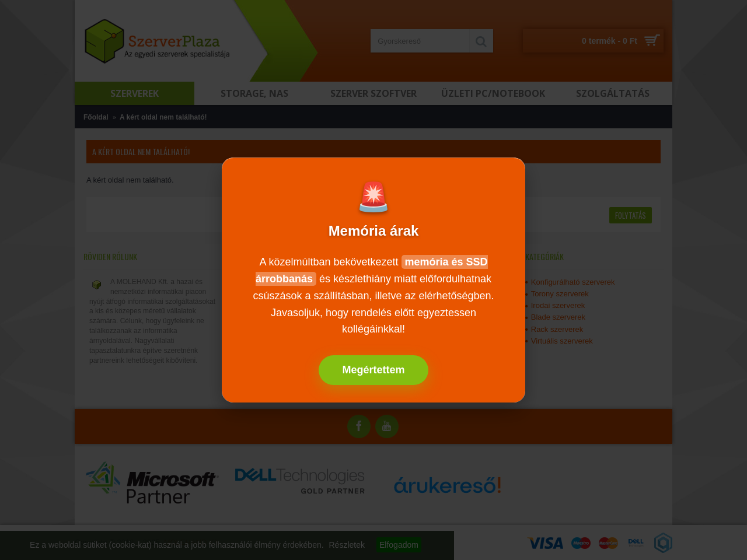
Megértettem (373, 370)
